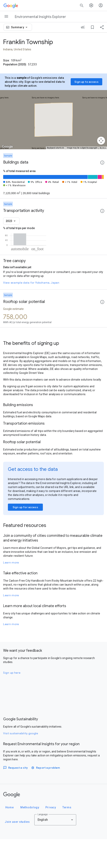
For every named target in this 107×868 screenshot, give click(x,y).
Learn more (11, 591)
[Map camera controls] (101, 141)
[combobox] (20, 27)
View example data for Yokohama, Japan (31, 311)
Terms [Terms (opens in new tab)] (103, 148)
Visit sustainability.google (21, 762)
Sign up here (12, 702)
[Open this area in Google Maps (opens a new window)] (8, 147)
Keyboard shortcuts (56, 148)
